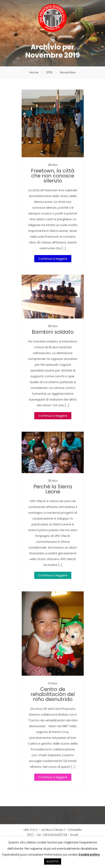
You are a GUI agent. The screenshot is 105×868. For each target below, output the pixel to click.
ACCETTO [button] (53, 861)
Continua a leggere (53, 259)
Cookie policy (89, 854)
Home (34, 72)
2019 (49, 72)
